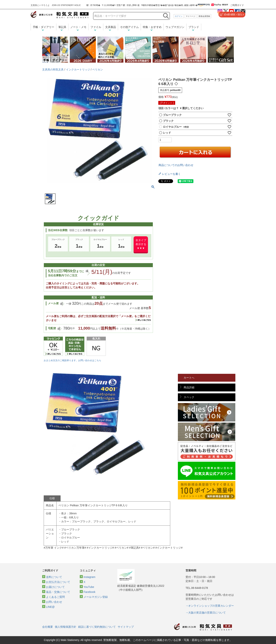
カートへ (189, 378)
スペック (189, 397)
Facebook (89, 592)
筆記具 (62, 27)
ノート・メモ (78, 27)
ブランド (194, 27)
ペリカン (98, 70)
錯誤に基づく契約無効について (97, 627)
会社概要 (48, 627)
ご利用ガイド (237, 5)
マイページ (191, 16)
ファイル (96, 27)
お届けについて (55, 587)
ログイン (179, 16)
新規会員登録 (204, 16)
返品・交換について (58, 592)
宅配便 (52, 328)
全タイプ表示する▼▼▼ (141, 244)
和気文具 (60, 15)
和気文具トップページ (203, 627)
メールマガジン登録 (96, 597)
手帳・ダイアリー (44, 27)
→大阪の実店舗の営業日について (206, 613)
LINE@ (50, 607)
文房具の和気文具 (53, 70)
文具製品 (111, 27)
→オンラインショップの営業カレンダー (210, 606)
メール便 (53, 303)
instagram (89, 577)
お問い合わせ (54, 602)
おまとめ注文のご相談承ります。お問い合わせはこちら (72, 360)
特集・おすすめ (152, 27)
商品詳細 (189, 387)
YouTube (89, 587)
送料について (54, 577)
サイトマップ (126, 627)
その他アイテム (129, 27)
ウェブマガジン (175, 27)
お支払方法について (58, 582)
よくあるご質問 (55, 597)
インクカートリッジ (78, 70)
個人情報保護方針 (66, 627)
